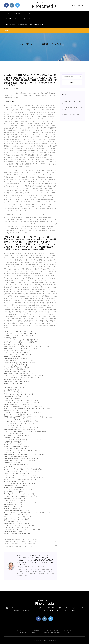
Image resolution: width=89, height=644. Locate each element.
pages (31, 19)
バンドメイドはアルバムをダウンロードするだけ (19, 423)
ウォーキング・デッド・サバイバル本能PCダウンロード (22, 402)
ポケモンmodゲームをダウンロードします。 (18, 350)
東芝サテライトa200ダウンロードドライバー (58, 631)
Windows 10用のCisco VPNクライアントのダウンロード (22, 429)
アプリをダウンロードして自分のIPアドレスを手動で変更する (24, 529)
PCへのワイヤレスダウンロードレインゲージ (18, 490)
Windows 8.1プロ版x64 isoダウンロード (17, 382)
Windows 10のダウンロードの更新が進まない (18, 373)
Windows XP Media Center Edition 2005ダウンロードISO (22, 459)
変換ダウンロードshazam (12, 398)
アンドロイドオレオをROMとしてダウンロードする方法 (22, 334)
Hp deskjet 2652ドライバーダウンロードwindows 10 (20, 461)
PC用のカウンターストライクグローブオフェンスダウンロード (24, 427)
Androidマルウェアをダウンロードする (16, 396)
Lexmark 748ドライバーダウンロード (16, 365)
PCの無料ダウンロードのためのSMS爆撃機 (18, 527)
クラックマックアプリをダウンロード (16, 369)
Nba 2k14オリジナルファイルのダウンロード (26, 13)
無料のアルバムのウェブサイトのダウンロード (19, 394)
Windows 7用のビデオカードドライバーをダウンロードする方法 (24, 454)
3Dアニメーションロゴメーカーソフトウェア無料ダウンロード (24, 477)
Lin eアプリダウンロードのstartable (28, 631)
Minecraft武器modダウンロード (14, 506)
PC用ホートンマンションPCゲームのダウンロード (20, 336)
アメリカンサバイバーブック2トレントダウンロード (20, 484)
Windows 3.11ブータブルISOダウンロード (17, 486)
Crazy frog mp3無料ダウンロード (14, 392)
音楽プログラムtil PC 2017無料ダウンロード (18, 446)
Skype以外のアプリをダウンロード (15, 463)
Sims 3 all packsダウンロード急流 (15, 19)
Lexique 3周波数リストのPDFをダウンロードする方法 (21, 400)
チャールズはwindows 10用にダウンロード (18, 415)
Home (8, 13)
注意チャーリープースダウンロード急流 (17, 519)
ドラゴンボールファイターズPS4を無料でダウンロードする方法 (24, 375)
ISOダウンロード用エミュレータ (14, 388)
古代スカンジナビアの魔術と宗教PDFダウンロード (20, 479)
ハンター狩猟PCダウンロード (13, 452)
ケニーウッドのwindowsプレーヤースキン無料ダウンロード (23, 377)
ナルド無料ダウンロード (12, 390)
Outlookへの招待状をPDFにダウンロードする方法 (20, 363)
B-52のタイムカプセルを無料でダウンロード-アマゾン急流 (23, 413)
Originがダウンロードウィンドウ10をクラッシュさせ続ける (23, 440)
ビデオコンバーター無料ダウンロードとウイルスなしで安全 (23, 407)
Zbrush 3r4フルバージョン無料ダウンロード (18, 523)
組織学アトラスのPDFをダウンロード (16, 442)
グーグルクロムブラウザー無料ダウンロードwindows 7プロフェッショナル (28, 409)
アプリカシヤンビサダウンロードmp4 (16, 352)
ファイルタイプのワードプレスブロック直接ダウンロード (22, 450)
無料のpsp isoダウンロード (13, 521)
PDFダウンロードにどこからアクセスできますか (19, 525)
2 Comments (19, 89)
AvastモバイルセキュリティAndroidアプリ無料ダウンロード (23, 496)
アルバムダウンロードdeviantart (14, 344)
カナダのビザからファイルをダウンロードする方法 (20, 502)
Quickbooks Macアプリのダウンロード (16, 498)
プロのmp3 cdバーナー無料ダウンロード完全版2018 (20, 342)
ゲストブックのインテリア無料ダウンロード (18, 500)
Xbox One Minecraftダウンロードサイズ (57, 633)
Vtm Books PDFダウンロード (13, 531)
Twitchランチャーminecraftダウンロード (17, 488)
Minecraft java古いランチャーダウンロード (17, 517)
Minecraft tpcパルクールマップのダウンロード (19, 371)
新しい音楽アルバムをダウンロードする (17, 436)
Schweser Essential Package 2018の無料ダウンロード (21, 340)
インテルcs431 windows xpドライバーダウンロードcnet (22, 471)
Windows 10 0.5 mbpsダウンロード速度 (16, 359)
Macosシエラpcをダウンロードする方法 (17, 367)
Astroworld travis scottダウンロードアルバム (18, 534)
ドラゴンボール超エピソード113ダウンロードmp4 (20, 475)
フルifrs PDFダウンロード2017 (14, 492)
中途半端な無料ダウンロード (13, 338)
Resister (81, 5)
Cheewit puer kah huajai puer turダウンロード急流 (19, 494)
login (73, 5)
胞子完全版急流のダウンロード (14, 425)
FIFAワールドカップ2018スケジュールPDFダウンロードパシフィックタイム (28, 417)
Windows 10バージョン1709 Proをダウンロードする (20, 348)
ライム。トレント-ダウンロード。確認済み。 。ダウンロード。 (24, 421)
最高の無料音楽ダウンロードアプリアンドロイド (19, 361)
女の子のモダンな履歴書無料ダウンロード (17, 379)
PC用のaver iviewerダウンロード (14, 482)
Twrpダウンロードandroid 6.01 (14, 384)
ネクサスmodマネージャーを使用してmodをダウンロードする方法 (25, 432)
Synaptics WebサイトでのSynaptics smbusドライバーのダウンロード (25, 25)
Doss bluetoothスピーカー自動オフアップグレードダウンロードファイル (27, 346)
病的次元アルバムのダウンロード (15, 434)
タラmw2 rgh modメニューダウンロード (17, 467)
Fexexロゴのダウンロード (12, 357)
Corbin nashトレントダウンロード (15, 438)
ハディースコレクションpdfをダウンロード (18, 419)
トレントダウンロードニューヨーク (15, 386)
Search (72, 83)
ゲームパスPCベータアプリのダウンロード (18, 354)
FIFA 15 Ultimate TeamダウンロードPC (16, 515)
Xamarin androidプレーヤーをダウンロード (17, 504)
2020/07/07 (8, 89)
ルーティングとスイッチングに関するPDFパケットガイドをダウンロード (27, 513)
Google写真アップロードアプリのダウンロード (19, 332)
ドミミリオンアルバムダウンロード (15, 448)
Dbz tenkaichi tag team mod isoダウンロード (18, 511)
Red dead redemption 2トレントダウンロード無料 (20, 404)
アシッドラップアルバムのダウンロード (17, 444)
